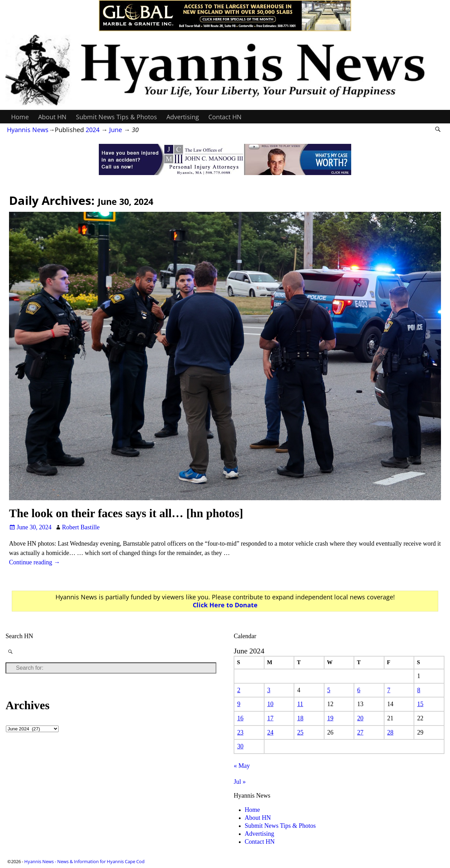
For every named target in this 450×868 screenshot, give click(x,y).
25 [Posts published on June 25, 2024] (300, 732)
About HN (52, 117)
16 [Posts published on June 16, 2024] (240, 718)
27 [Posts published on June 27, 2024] (360, 732)
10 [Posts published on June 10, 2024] (270, 704)
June (116, 130)
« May (242, 766)
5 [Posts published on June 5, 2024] (329, 690)
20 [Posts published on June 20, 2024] (360, 718)
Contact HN (225, 117)
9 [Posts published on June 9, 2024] (239, 704)
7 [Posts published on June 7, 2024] (389, 690)
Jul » (240, 782)
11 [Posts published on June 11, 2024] (300, 704)
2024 (93, 130)
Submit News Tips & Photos (116, 117)
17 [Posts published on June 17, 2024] (270, 718)
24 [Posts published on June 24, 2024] (270, 732)
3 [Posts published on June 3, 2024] (269, 690)
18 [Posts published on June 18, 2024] (300, 718)
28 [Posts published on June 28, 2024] (390, 732)
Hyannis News (28, 130)
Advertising (183, 117)
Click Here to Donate (225, 605)
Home (20, 117)
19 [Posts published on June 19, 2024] (330, 718)
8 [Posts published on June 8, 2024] (419, 690)
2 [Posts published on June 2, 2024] (239, 690)
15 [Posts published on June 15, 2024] (420, 704)
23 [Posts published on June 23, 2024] (240, 732)
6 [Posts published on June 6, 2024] (359, 690)
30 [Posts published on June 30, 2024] (240, 746)
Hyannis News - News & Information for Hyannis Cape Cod (84, 861)
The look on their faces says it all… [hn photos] (126, 513)
